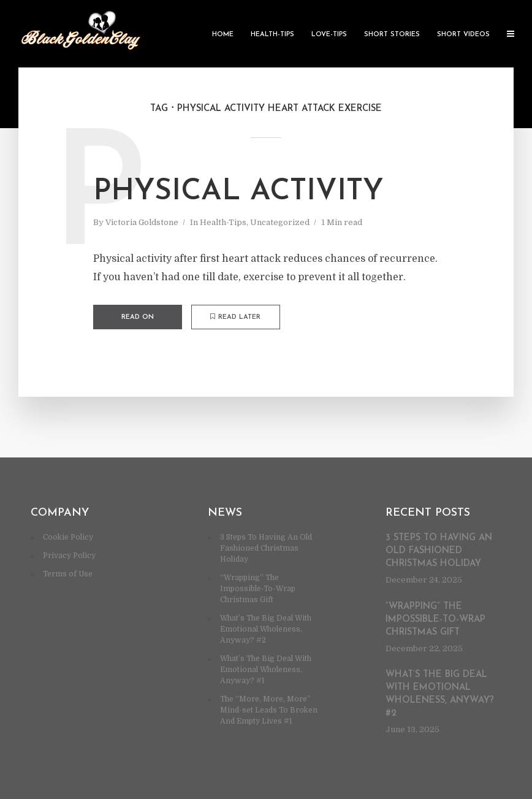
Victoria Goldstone (142, 222)
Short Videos (463, 35)
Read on (138, 317)
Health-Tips (272, 35)
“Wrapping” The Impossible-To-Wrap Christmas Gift (258, 589)
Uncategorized (280, 222)
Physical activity (238, 192)
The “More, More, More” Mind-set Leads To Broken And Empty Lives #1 (269, 710)
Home (223, 35)
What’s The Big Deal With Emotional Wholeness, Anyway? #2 (266, 629)
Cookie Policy (68, 537)
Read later (235, 317)
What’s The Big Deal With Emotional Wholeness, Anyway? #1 (266, 670)
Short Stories (392, 35)
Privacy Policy (69, 556)
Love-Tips (329, 35)
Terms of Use (68, 574)
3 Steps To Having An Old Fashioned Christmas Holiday (266, 548)
